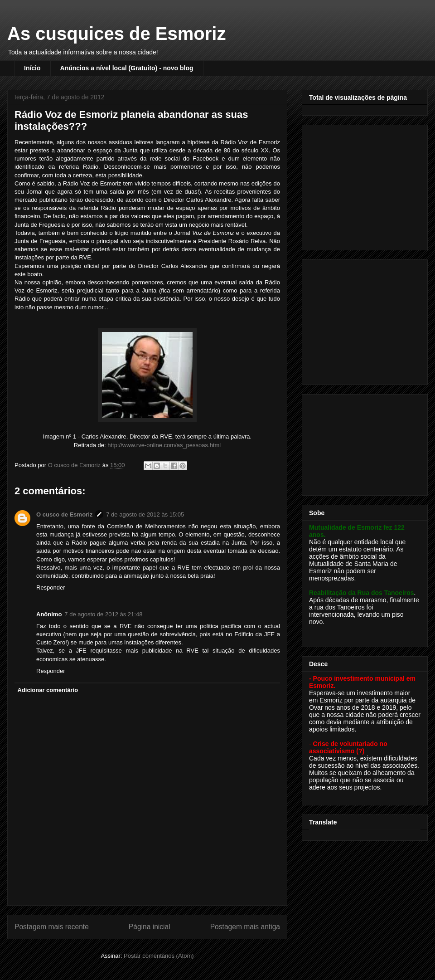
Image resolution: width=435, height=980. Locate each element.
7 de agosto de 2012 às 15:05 (145, 514)
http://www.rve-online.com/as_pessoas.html (164, 445)
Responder (51, 588)
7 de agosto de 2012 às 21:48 (103, 614)
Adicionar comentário (48, 690)
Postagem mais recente (52, 927)
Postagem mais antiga (245, 927)
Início (32, 68)
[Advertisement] (366, 185)
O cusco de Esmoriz (64, 514)
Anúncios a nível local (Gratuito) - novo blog (127, 68)
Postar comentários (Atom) (159, 956)
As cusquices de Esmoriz (116, 34)
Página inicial (150, 927)
